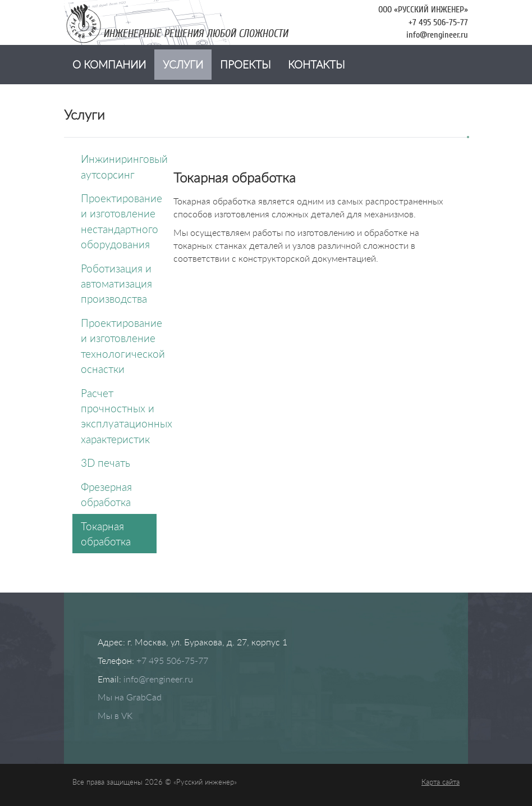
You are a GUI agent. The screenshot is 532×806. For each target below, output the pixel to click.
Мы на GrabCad (130, 697)
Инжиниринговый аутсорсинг (119, 166)
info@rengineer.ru (437, 35)
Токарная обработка (106, 534)
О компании (109, 64)
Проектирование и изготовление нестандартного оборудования (119, 221)
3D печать (106, 463)
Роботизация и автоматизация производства (116, 284)
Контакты (317, 64)
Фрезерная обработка (106, 494)
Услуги (183, 64)
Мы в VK (115, 715)
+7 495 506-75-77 (438, 22)
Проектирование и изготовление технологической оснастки (119, 346)
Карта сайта (441, 782)
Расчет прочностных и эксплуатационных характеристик (119, 416)
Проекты (246, 64)
